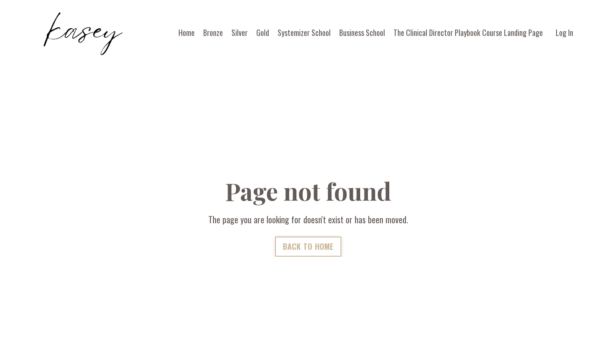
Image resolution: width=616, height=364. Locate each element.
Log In (564, 33)
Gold (263, 33)
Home (187, 33)
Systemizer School (304, 33)
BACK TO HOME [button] (308, 246)
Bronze (213, 33)
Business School (362, 33)
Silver (240, 33)
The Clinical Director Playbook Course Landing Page (468, 33)
